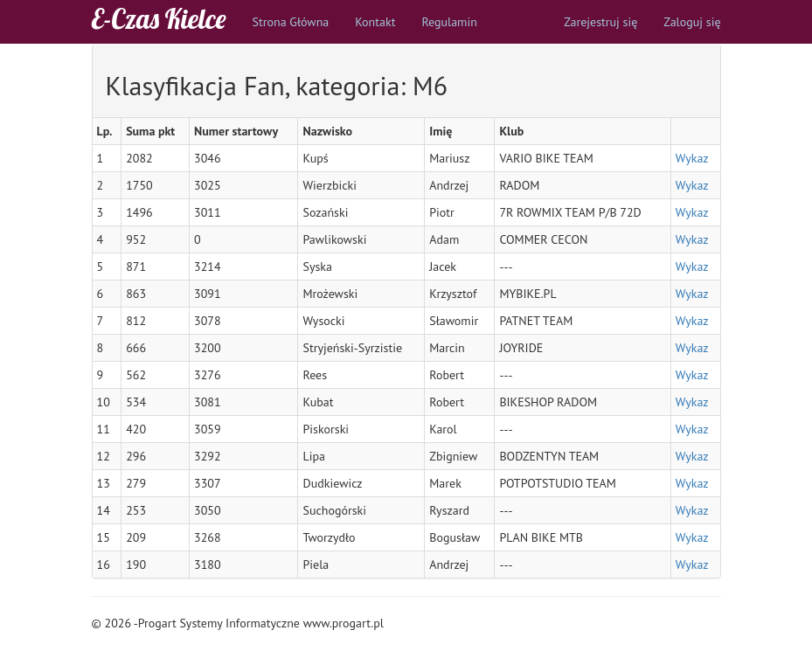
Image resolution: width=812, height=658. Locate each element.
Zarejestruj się (600, 22)
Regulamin (449, 22)
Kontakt (375, 22)
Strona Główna (291, 22)
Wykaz (692, 158)
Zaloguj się (692, 22)
